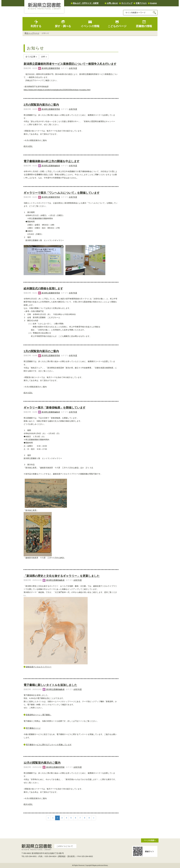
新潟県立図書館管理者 (49, 68)
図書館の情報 (144, 24)
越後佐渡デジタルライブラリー (39, 667)
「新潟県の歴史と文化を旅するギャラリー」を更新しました (62, 576)
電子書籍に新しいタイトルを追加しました (50, 685)
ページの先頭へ (150, 840)
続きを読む (28, 146)
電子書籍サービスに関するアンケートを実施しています (49, 745)
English (153, 3)
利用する (36, 24)
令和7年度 (73, 68)
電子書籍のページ (33, 728)
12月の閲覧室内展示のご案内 (42, 763)
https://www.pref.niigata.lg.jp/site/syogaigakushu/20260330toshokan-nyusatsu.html (57, 90)
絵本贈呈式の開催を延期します (43, 288)
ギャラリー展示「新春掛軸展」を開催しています (55, 408)
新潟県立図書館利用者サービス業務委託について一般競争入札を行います (70, 64)
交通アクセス (141, 3)
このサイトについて (65, 846)
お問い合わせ (112, 3)
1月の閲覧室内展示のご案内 (41, 351)
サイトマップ (127, 3)
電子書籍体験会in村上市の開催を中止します (52, 161)
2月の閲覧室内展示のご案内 (41, 105)
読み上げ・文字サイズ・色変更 (86, 3)
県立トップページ (32, 33)
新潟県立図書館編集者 (49, 166)
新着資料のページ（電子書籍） (39, 715)
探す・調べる (63, 24)
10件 (44, 57)
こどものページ (117, 24)
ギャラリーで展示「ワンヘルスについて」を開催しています (62, 193)
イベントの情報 (90, 24)
